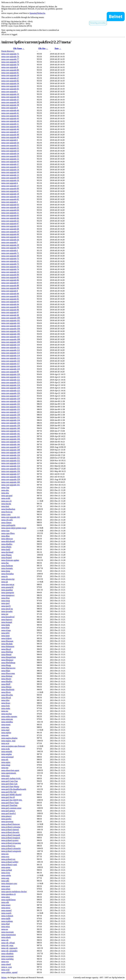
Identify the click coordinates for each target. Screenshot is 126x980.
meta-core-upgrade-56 (10, 162)
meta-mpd (5, 730)
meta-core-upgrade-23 (10, 226)
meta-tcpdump (7, 921)
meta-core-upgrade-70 (10, 248)
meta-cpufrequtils (8, 525)
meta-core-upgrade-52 (10, 148)
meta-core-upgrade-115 (11, 358)
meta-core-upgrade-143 (11, 436)
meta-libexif (6, 649)
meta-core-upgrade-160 (11, 482)
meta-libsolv (6, 679)
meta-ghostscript (8, 579)
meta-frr (5, 576)
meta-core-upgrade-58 (10, 172)
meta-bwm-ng (7, 512)
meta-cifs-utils (7, 520)
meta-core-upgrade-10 (10, 94)
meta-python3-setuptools (11, 851)
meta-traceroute (8, 932)
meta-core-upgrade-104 (11, 329)
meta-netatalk (7, 751)
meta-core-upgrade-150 (11, 455)
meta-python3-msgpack (11, 838)
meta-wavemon (7, 956)
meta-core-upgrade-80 (10, 70)
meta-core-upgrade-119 (11, 369)
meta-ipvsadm (7, 611)
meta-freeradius (8, 574)
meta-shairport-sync (9, 883)
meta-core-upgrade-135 (11, 409)
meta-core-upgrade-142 (11, 434)
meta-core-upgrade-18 (10, 194)
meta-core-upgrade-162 (11, 517)
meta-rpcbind (7, 870)
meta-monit (6, 725)
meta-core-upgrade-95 (10, 307)
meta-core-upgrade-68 (10, 229)
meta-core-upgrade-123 (11, 382)
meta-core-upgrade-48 (10, 135)
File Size (42, 48)
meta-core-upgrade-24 (10, 232)
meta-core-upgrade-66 (10, 218)
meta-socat (6, 886)
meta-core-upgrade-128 (11, 388)
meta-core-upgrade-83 (10, 89)
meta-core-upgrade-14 (10, 170)
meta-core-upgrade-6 (10, 183)
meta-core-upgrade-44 (10, 121)
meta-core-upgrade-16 (10, 180)
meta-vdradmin (7, 953)
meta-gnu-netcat (8, 584)
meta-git (5, 582)
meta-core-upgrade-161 (11, 485)
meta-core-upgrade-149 (11, 452)
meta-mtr (5, 735)
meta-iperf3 (6, 606)
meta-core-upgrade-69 (10, 234)
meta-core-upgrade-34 (10, 83)
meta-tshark (6, 937)
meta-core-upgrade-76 (10, 57)
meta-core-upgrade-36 (10, 97)
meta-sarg (5, 878)
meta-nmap (6, 765)
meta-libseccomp (8, 673)
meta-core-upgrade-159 (11, 479)
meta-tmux (6, 927)
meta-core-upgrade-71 (10, 253)
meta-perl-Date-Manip (10, 786)
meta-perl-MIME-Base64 (11, 795)
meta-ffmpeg (6, 555)
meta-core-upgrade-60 (10, 188)
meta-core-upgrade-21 (10, 213)
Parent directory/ (8, 51)
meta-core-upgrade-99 (10, 372)
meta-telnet (6, 889)
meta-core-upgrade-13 (10, 167)
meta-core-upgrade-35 (10, 86)
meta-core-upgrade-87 (10, 283)
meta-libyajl (6, 698)
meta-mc (5, 711)
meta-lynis (6, 706)
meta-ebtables (7, 544)
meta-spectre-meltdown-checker (14, 892)
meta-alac (5, 490)
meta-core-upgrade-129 (11, 399)
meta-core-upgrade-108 (11, 339)
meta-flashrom (7, 566)
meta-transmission (9, 935)
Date (57, 48)
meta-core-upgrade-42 (10, 116)
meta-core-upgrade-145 (11, 442)
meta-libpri (6, 671)
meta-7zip (5, 487)
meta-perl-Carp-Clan (10, 781)
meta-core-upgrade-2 (10, 202)
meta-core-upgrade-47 (10, 132)
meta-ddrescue (7, 539)
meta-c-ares (6, 514)
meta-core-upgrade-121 (11, 377)
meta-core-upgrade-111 (11, 347)
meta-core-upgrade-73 (10, 264)
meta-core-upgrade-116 (11, 361)
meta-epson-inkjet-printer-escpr (14, 528)
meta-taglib (6, 918)
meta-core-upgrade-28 (10, 75)
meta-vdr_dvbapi (8, 943)
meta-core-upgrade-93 (10, 302)
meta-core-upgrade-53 (10, 151)
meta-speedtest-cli (8, 894)
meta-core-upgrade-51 (10, 145)
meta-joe (5, 614)
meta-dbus (5, 536)
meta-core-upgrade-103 (11, 326)
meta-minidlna (7, 722)
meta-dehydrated (8, 541)
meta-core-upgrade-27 (10, 78)
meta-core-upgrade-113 (11, 353)
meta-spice (6, 897)
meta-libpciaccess (8, 668)
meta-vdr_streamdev (9, 951)
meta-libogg (6, 665)
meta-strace (6, 905)
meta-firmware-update (10, 560)
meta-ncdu (6, 749)
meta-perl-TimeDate (9, 805)
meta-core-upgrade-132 (11, 404)
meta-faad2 (6, 549)
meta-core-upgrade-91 (10, 296)
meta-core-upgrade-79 (10, 65)
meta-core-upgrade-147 (11, 447)
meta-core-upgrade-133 (11, 407)
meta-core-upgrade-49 (10, 137)
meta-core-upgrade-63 (10, 205)
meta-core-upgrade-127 (11, 396)
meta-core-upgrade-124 (11, 385)
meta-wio (5, 962)
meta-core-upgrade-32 (10, 267)
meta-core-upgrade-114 (11, 356)
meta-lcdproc (7, 638)
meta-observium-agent (10, 770)
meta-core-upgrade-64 (10, 210)
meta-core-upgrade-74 (10, 269)
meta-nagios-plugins (9, 738)
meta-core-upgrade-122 (11, 380)
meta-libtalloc (7, 681)
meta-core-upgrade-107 (11, 337)
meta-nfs (5, 760)
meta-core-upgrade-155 (11, 469)
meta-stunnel (6, 910)
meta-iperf (5, 603)
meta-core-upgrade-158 (11, 477)
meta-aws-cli (6, 501)
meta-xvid (5, 970)
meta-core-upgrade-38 (10, 102)
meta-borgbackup (8, 509)
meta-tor (5, 929)
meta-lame (6, 636)
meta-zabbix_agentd (9, 972)
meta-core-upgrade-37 (10, 100)
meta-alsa (5, 493)
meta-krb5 (5, 633)
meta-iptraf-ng (7, 609)
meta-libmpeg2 (7, 660)
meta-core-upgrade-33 (10, 272)
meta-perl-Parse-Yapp (10, 803)
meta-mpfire (6, 733)
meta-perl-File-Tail (9, 792)
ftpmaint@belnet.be (37, 13)
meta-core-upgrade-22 (10, 221)
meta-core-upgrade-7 (10, 242)
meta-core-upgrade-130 (11, 401)
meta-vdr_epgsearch (9, 948)
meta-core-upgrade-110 (11, 345)
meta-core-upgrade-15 (10, 175)
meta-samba (6, 875)
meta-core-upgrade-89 (10, 288)
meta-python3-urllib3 (10, 862)
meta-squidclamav (9, 900)
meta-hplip (6, 625)
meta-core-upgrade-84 (10, 275)
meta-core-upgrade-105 (11, 331)
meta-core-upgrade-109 (11, 342)
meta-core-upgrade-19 (10, 197)
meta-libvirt (6, 692)
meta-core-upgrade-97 (10, 312)
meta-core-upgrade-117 (11, 364)
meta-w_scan (7, 967)
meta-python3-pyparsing (11, 843)
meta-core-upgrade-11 (10, 124)
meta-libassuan (7, 641)
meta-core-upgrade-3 (10, 250)
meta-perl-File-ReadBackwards (14, 789)
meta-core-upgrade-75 (10, 54)
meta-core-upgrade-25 (10, 237)
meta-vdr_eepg (7, 945)
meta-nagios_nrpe (8, 741)
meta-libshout (7, 676)
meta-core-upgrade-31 (10, 261)
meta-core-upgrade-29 (10, 245)
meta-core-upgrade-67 (10, 224)
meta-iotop (6, 601)
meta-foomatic (7, 568)
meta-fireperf (7, 558)
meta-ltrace (6, 703)
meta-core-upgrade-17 (10, 186)
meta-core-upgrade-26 (10, 240)
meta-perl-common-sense (11, 808)
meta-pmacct (6, 816)
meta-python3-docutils (10, 832)
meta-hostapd (7, 622)
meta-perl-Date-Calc (9, 784)
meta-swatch (6, 913)
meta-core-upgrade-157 (11, 474)
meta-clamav (6, 523)
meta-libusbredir (8, 690)
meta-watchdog (7, 959)
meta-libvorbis (7, 695)
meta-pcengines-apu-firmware (13, 746)
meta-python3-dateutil (10, 830)
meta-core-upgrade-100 (11, 318)
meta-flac (5, 563)
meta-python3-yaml (9, 865)
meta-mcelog (7, 714)
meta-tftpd (5, 924)
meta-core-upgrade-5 (10, 140)
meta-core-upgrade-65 (10, 215)
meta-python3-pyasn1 (10, 840)
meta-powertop (7, 822)
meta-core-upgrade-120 (11, 374)
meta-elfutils (6, 547)
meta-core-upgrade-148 (11, 450)
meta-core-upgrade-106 (11, 334)
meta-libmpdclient (9, 657)
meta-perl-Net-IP (8, 797)
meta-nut (5, 768)
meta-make (6, 708)
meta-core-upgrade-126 (11, 393)
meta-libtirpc (6, 687)
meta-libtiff (6, 684)
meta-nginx (6, 762)
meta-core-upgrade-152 (11, 461)
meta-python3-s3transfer (11, 848)
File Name (18, 48)
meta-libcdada (7, 644)
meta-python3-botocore (11, 824)
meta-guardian (7, 590)
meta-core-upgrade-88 (10, 285)
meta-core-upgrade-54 (10, 153)
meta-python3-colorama (11, 827)
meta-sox (5, 854)
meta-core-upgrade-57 (10, 164)
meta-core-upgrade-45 (10, 127)
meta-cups (5, 531)
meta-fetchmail (7, 552)
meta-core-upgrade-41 (10, 113)
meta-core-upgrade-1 (10, 92)
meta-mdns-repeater (9, 716)
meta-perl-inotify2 (9, 813)
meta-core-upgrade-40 (10, 110)
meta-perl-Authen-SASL (11, 778)
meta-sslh (5, 902)
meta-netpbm (7, 754)
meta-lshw (5, 700)
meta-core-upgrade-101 (11, 320)
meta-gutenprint (8, 593)
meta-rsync (6, 873)
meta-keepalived (8, 617)
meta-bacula (6, 504)
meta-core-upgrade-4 (10, 108)
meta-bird (5, 506)
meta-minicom (7, 719)
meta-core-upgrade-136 (11, 423)
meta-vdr (5, 940)
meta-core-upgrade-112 (11, 350)
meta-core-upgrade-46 (10, 129)
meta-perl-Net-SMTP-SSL (12, 800)
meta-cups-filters (8, 533)
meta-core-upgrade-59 (10, 178)
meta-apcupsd (7, 496)
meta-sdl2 (5, 881)
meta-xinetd (6, 964)
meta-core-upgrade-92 (10, 299)
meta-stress (6, 908)
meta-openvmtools (9, 773)
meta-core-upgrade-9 (10, 291)
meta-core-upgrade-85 (10, 277)
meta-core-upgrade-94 (10, 304)
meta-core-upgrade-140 (11, 428)
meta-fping (6, 571)
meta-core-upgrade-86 (10, 280)
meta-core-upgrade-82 (10, 81)
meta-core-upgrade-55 (10, 156)
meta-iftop (5, 598)
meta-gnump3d (7, 587)
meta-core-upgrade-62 (10, 199)
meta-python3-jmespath (11, 835)
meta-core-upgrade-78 (10, 62)
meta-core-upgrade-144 (11, 439)
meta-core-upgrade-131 (11, 417)
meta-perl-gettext (8, 811)
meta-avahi (6, 498)
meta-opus (5, 776)
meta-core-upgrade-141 (11, 431)
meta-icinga (6, 630)
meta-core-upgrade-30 (10, 256)
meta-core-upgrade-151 (11, 458)
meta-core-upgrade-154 (11, 466)
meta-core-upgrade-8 (10, 67)
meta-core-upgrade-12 (10, 159)
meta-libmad (6, 654)
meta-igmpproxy (8, 595)
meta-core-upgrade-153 (11, 463)
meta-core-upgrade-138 (11, 415)
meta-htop (5, 628)
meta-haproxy (7, 619)
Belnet (4, 977)
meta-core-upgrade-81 (10, 73)
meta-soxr (5, 857)
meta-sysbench (7, 916)
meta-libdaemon (8, 646)
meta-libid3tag (7, 652)
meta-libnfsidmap (8, 663)
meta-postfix (6, 819)
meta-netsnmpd (7, 757)
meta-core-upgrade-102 (11, 323)
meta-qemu (6, 867)
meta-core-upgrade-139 (11, 426)
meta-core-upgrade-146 (11, 444)
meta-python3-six (8, 859)
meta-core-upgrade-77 (10, 59)
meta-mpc (5, 727)
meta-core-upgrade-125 (11, 391)
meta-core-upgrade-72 (10, 259)
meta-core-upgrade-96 (10, 310)
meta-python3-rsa (8, 846)
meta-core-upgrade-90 (10, 294)
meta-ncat (5, 743)
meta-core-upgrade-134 (11, 420)
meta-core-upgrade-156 (11, 471)
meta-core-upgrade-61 (10, 191)
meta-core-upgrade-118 (11, 366)
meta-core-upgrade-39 (10, 105)
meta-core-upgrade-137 (11, 412)
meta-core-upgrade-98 (10, 315)
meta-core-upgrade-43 (10, 118)
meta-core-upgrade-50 (10, 143)
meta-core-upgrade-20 (10, 207)
